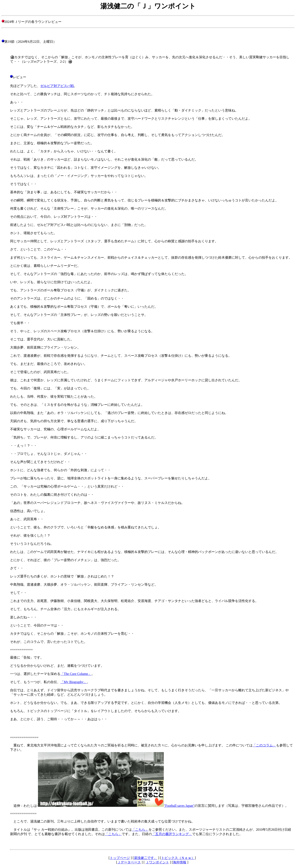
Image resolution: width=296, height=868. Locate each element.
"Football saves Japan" (179, 806)
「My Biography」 (74, 682)
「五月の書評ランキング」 (172, 834)
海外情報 (180, 862)
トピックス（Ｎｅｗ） (178, 858)
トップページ (120, 858)
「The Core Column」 (76, 674)
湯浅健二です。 (146, 858)
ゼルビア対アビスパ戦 (57, 86)
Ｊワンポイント (157, 862)
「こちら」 (140, 830)
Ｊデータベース (129, 862)
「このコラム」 (264, 745)
